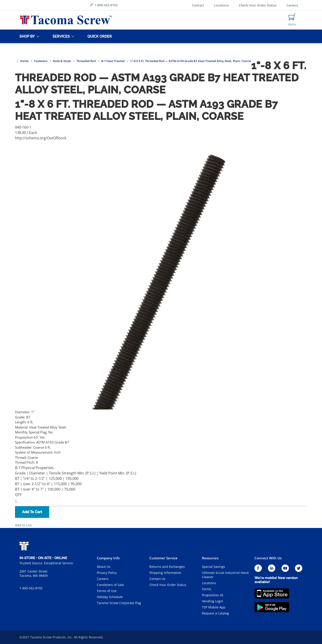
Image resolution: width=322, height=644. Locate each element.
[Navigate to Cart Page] (292, 20)
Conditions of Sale (110, 585)
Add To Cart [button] (32, 512)
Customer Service (163, 558)
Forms (207, 589)
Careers (292, 5)
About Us (104, 567)
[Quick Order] (99, 36)
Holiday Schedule (110, 597)
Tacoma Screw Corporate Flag (119, 603)
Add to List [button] (23, 525)
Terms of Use (107, 591)
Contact (198, 5)
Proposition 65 (213, 595)
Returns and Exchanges (167, 567)
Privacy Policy (107, 573)
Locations (221, 5)
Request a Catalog (215, 613)
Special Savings (213, 567)
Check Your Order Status (258, 5)
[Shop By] (26, 36)
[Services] (60, 36)
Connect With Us (268, 558)
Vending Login (213, 601)
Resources (210, 558)
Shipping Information (165, 573)
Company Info (108, 558)
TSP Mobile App (214, 607)
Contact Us (157, 579)
